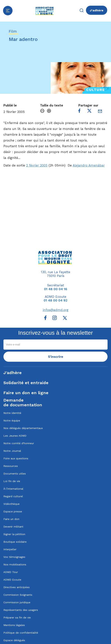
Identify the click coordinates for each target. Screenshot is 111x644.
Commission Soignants (18, 595)
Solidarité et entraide (26, 383)
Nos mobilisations (15, 564)
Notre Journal (12, 451)
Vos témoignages (14, 557)
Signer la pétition (14, 534)
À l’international (13, 489)
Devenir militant (13, 527)
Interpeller (10, 549)
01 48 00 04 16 (56, 289)
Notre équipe (12, 420)
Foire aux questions (16, 458)
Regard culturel (13, 496)
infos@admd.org (56, 310)
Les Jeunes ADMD (15, 436)
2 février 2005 (37, 165)
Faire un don (11, 519)
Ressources (11, 466)
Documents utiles (15, 474)
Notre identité (12, 413)
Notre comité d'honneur (19, 443)
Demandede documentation (23, 402)
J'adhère (97, 10)
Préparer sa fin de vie (17, 617)
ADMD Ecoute (12, 580)
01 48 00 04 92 (55, 300)
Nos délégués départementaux (23, 428)
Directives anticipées (17, 587)
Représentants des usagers (21, 610)
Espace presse (13, 511)
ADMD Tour (11, 572)
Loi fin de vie (12, 481)
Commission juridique (17, 602)
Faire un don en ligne (26, 393)
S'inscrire (56, 357)
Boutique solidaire (15, 542)
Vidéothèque (11, 504)
